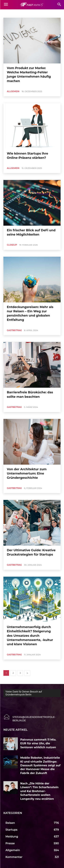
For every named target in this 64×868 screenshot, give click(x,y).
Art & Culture (38, 13)
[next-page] (27, 673)
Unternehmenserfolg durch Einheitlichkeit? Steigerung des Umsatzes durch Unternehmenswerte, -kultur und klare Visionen (30, 636)
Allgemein (23, 13)
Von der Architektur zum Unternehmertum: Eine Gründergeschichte (27, 473)
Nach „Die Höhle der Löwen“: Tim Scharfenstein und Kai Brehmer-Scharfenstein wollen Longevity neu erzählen (39, 791)
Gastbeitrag (14, 330)
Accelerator (10, 13)
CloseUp (12, 245)
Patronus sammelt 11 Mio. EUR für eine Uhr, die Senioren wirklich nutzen (38, 743)
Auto (50, 13)
